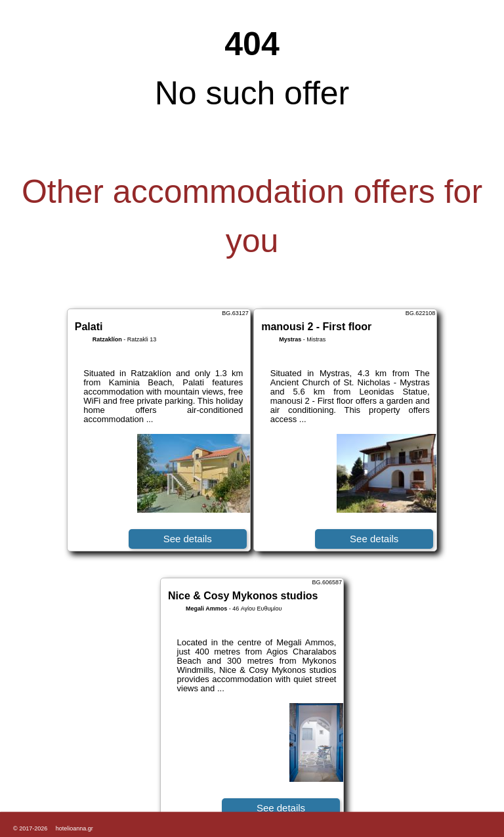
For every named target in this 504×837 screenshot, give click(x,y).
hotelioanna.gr (74, 828)
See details (188, 539)
